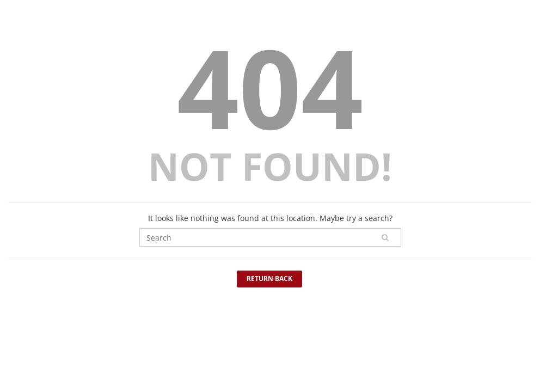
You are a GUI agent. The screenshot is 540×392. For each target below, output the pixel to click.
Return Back (269, 278)
